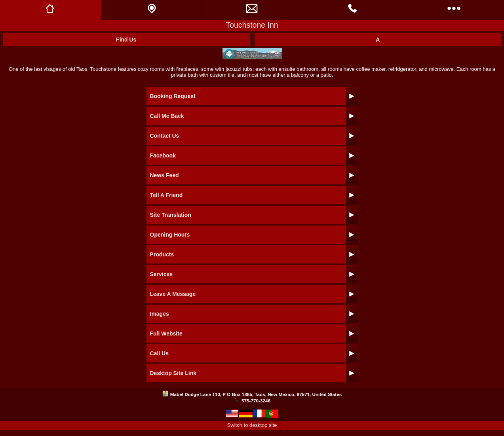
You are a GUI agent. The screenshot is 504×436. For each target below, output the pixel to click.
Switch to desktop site (252, 425)
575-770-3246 (256, 401)
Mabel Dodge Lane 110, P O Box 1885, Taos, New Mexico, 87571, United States (256, 394)
